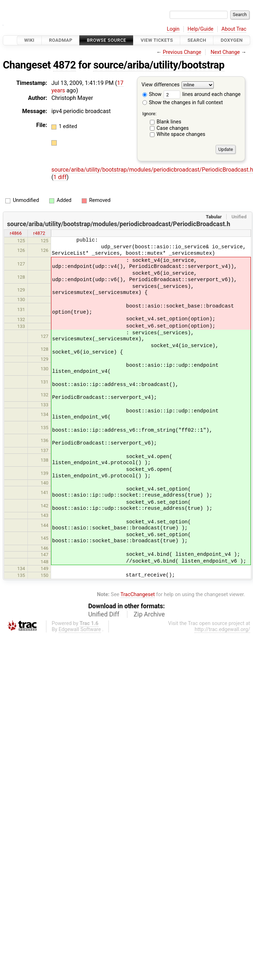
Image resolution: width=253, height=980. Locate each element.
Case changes (173, 128)
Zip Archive (149, 614)
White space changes (181, 134)
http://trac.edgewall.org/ (222, 629)
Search (197, 40)
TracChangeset (138, 595)
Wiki (29, 40)
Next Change (225, 52)
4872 (65, 65)
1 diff (60, 177)
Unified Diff (104, 614)
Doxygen (232, 40)
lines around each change (202, 94)
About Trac (234, 29)
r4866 (16, 233)
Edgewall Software (80, 629)
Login (173, 29)
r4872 (39, 233)
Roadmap (61, 40)
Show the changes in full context (183, 103)
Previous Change (182, 52)
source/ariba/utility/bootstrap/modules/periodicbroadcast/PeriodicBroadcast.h (119, 224)
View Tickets (157, 40)
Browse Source (106, 40)
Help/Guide (201, 29)
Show (152, 94)
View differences (161, 85)
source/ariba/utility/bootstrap (159, 65)
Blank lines (169, 122)
